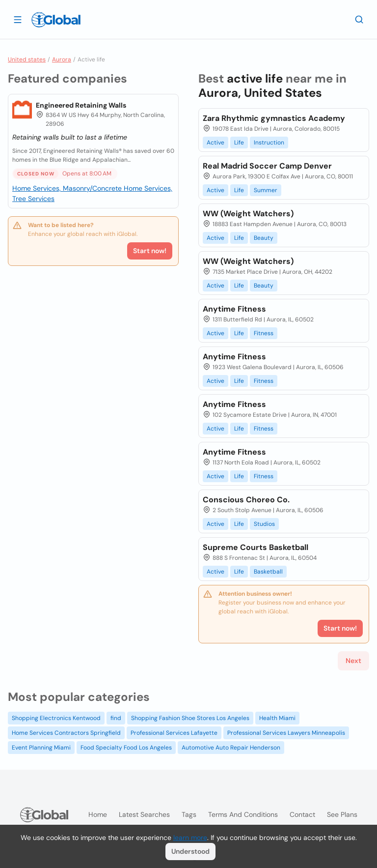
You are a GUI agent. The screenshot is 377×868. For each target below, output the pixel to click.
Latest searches (144, 814)
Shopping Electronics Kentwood (56, 718)
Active (215, 143)
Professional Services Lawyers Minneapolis (286, 733)
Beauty (264, 238)
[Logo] (56, 20)
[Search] (359, 19)
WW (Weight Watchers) (248, 214)
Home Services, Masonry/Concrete (68, 188)
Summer (266, 190)
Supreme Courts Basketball (256, 547)
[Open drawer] (18, 19)
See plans (342, 814)
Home (98, 814)
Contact (302, 814)
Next (353, 661)
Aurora (62, 59)
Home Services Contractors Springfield (66, 733)
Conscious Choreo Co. (246, 500)
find (116, 718)
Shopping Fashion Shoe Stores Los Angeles (190, 718)
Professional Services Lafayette (174, 733)
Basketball (268, 572)
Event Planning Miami (41, 748)
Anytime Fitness (234, 309)
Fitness (264, 333)
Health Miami (277, 718)
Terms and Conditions (243, 814)
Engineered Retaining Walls (81, 105)
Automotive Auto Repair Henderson (231, 748)
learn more (190, 838)
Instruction (269, 143)
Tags (189, 814)
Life (239, 143)
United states (27, 59)
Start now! (150, 251)
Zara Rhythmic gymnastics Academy (274, 118)
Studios (264, 524)
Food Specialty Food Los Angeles (126, 748)
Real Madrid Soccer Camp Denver (267, 166)
